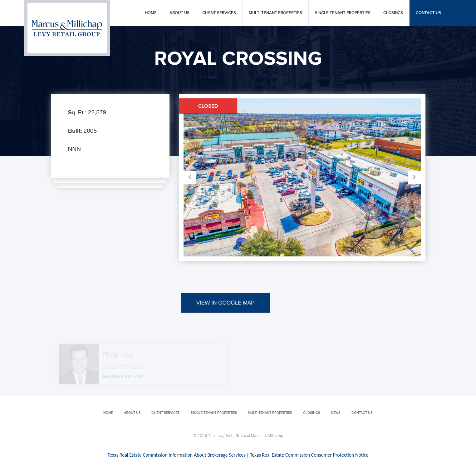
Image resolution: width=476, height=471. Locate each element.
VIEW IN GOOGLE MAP (225, 320)
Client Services (219, 13)
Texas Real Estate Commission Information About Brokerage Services (177, 455)
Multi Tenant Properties (275, 13)
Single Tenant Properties (343, 13)
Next (361, 177)
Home (151, 13)
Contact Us (428, 13)
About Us (179, 13)
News (336, 413)
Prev (243, 177)
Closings (393, 13)
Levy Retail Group (67, 28)
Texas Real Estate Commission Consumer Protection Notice (309, 455)
